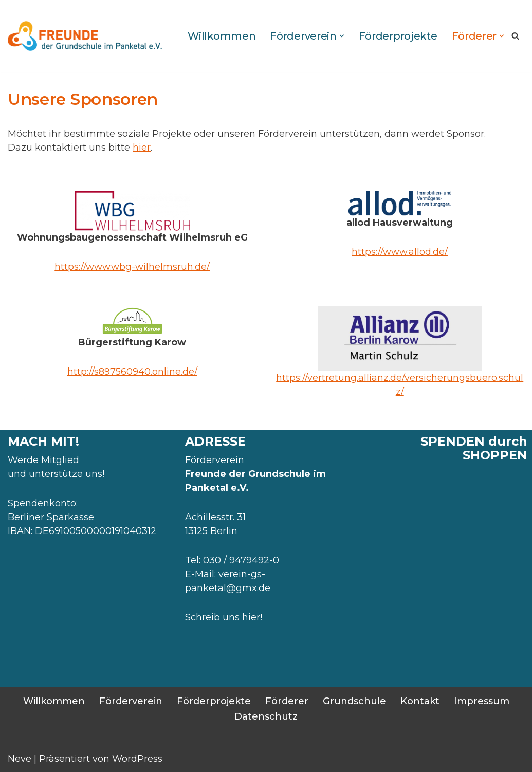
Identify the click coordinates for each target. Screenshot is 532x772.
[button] (342, 36)
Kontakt (420, 701)
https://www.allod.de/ (400, 252)
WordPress (137, 759)
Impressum (482, 701)
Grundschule (354, 701)
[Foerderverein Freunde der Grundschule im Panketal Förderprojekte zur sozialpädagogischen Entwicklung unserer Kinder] (85, 36)
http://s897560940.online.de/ (132, 372)
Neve (20, 759)
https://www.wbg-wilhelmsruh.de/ (132, 267)
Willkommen (222, 36)
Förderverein (131, 701)
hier (142, 148)
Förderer (287, 701)
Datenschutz (266, 716)
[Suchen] (515, 36)
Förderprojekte (398, 36)
